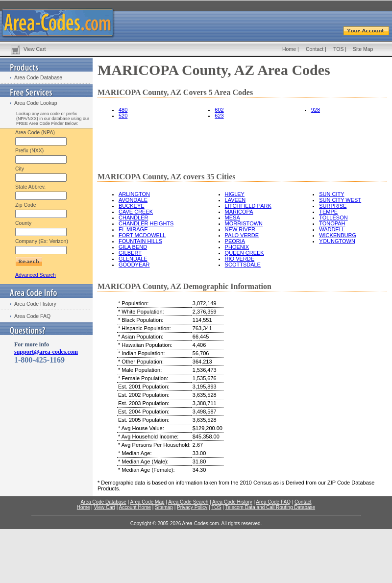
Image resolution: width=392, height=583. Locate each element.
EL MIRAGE (133, 229)
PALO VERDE (242, 235)
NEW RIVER (240, 229)
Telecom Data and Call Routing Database (270, 507)
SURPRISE (333, 206)
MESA (233, 218)
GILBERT (130, 253)
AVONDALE (133, 200)
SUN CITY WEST (340, 200)
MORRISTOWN (244, 223)
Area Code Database (38, 77)
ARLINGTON (134, 194)
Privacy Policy (192, 507)
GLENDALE (133, 259)
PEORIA (235, 241)
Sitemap (164, 507)
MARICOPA (239, 212)
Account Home (135, 507)
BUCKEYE (132, 206)
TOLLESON (333, 218)
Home (289, 49)
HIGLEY (235, 194)
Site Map (363, 49)
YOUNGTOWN (337, 241)
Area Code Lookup (36, 103)
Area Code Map (147, 502)
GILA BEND (133, 247)
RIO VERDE (240, 259)
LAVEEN (235, 200)
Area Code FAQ (32, 316)
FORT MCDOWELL (142, 235)
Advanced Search (36, 275)
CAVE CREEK (136, 212)
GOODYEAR (134, 265)
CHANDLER (134, 218)
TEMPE (328, 212)
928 (316, 110)
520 (123, 116)
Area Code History (35, 304)
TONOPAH (332, 223)
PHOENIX (237, 247)
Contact (315, 49)
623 (219, 116)
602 (219, 110)
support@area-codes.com (46, 352)
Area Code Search (188, 502)
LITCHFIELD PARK (248, 206)
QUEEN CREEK (245, 253)
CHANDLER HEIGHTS (146, 223)
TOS (338, 49)
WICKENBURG (338, 235)
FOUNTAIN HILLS (140, 241)
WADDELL (332, 229)
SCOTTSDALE (243, 265)
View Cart (35, 49)
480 (123, 110)
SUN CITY (331, 194)
